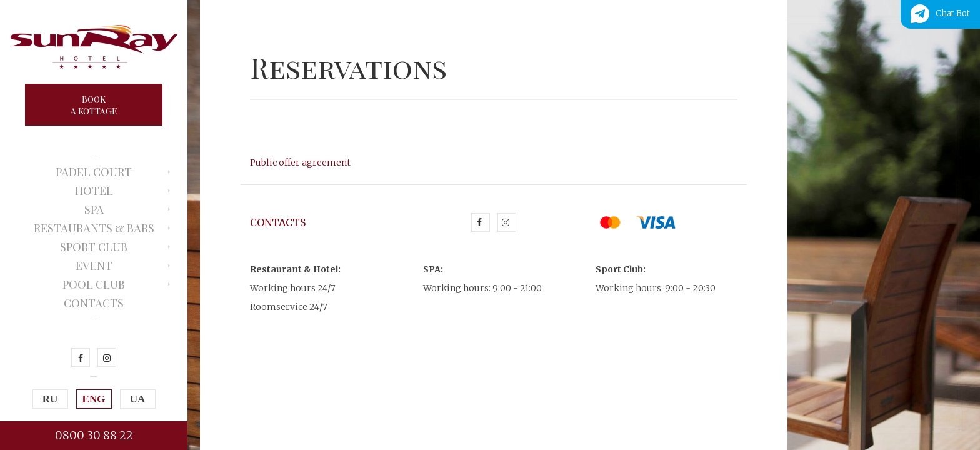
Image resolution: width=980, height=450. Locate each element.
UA (138, 399)
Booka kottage (94, 105)
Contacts (94, 303)
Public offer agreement (300, 162)
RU (50, 399)
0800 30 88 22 (94, 435)
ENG (94, 399)
